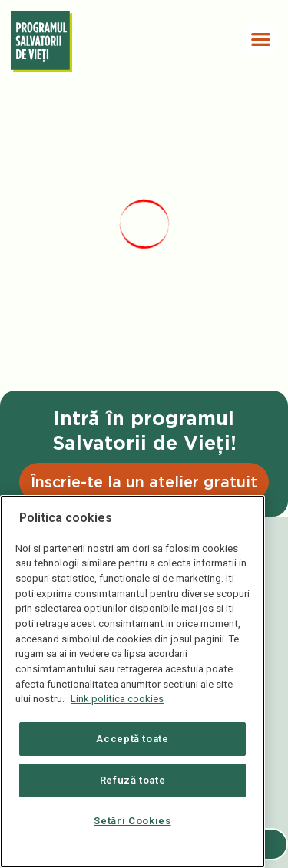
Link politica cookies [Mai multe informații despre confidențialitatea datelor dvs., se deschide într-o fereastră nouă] (117, 699)
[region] (132, 682)
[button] (262, 39)
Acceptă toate (132, 739)
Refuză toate (133, 780)
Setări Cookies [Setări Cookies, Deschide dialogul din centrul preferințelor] (132, 821)
